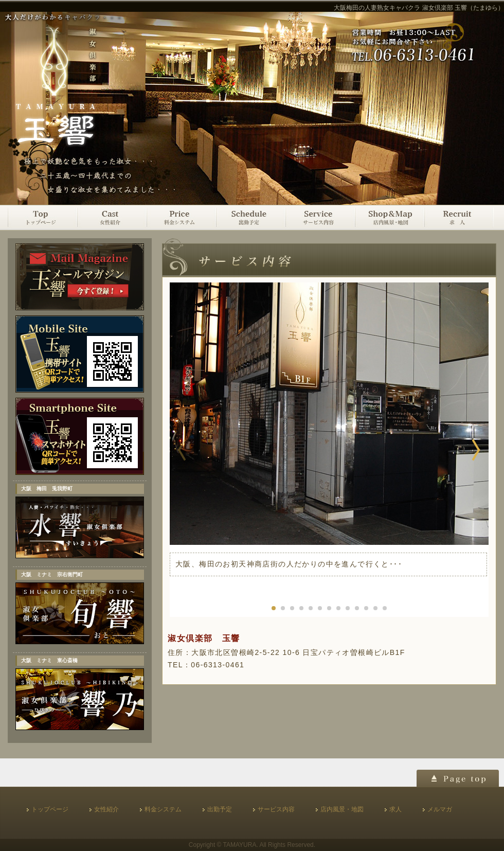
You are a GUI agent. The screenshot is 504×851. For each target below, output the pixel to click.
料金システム (181, 218)
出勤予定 (251, 218)
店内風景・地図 (390, 218)
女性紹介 (112, 218)
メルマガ (440, 809)
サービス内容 (320, 218)
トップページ (42, 218)
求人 (459, 218)
